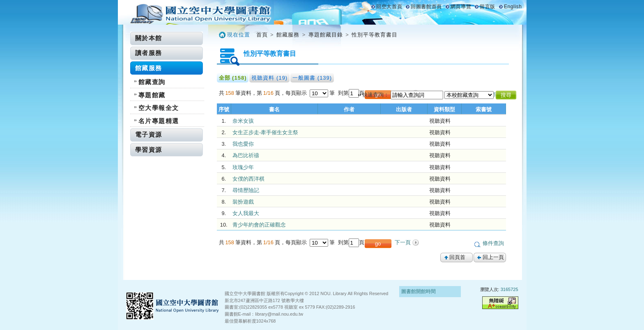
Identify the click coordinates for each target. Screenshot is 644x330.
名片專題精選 (159, 121)
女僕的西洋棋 (248, 179)
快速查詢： (376, 95)
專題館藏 (152, 95)
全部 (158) (233, 78)
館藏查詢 (152, 82)
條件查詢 (493, 243)
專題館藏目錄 (326, 35)
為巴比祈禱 (246, 155)
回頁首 (457, 257)
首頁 (262, 35)
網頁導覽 (461, 7)
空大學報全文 (159, 108)
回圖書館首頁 (426, 7)
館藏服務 (149, 68)
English (513, 7)
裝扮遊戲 (243, 202)
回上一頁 (493, 257)
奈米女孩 (243, 121)
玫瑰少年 (243, 167)
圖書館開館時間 (419, 291)
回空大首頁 (389, 7)
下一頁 (403, 242)
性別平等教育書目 (375, 35)
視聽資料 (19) (269, 78)
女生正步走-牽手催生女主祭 (265, 132)
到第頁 (351, 93)
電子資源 (149, 134)
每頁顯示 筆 (312, 93)
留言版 (488, 7)
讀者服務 (149, 53)
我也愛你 (243, 144)
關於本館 (149, 38)
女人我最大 (246, 213)
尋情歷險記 (246, 190)
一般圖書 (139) (312, 78)
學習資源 (149, 150)
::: (128, 34)
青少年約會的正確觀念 (259, 225)
